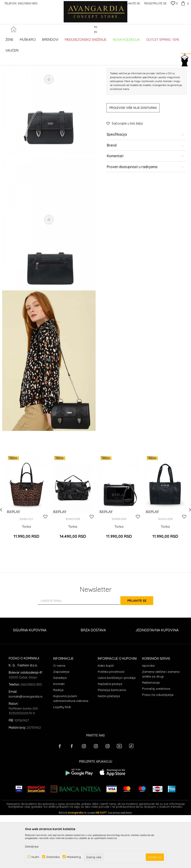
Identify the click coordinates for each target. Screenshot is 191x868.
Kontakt (59, 739)
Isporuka (148, 721)
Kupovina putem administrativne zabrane (71, 753)
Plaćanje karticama (112, 745)
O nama (59, 721)
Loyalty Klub (62, 762)
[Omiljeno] (174, 4)
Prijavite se (143, 656)
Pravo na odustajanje (158, 750)
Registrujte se (155, 3)
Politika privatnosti (111, 727)
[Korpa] (184, 3)
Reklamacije (151, 738)
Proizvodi (48, 59)
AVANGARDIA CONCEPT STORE (21, 59)
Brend (146, 200)
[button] (187, 51)
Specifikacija (146, 189)
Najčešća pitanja (110, 739)
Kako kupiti (106, 721)
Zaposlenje (61, 727)
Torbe (77, 59)
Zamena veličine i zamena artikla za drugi (161, 729)
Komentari (146, 210)
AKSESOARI (64, 59)
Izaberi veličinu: (117, 114)
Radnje (58, 745)
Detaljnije (32, 846)
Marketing (74, 857)
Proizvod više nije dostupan (133, 162)
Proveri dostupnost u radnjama (146, 221)
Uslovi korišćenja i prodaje (117, 733)
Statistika (53, 857)
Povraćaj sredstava (156, 744)
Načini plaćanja (109, 751)
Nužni (35, 857)
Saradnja (60, 733)
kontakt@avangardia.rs (26, 752)
